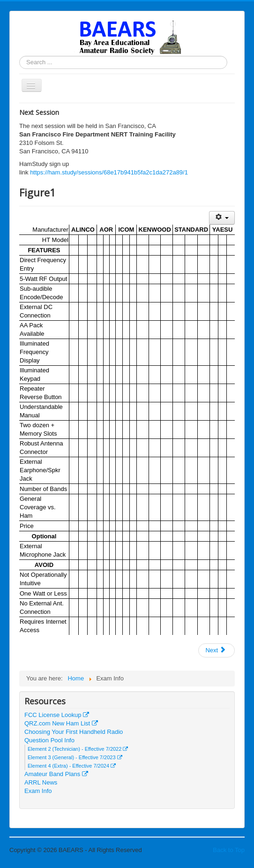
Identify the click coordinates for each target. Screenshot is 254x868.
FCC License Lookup (57, 715)
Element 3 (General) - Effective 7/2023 (75, 757)
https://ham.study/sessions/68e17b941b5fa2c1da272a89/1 (109, 172)
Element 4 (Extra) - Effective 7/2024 (72, 766)
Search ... (19, 56)
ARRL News (41, 782)
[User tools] (222, 218)
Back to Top (229, 850)
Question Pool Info (49, 740)
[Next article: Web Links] (217, 650)
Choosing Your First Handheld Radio (74, 732)
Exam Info (38, 791)
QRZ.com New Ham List (61, 723)
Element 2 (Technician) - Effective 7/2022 (78, 749)
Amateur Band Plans (56, 774)
